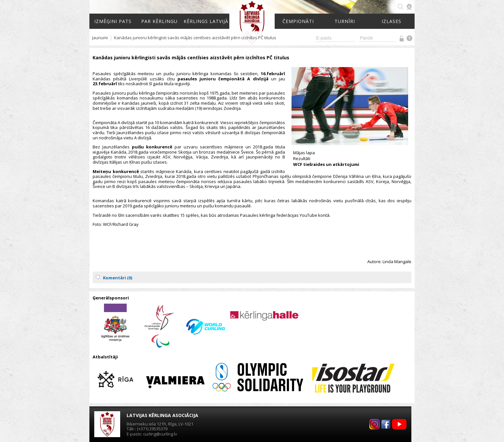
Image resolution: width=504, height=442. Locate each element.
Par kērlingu (159, 21)
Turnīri (345, 21)
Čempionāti (298, 21)
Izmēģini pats (113, 21)
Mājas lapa (304, 153)
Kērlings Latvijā (206, 21)
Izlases (391, 21)
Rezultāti (302, 158)
